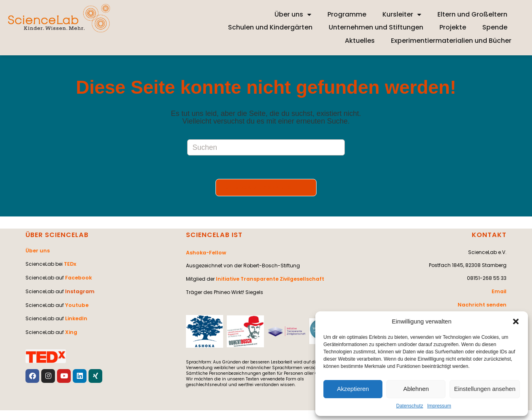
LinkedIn (76, 316)
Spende (495, 27)
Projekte (453, 27)
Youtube (76, 303)
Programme (347, 14)
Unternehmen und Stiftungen (376, 27)
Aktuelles (360, 41)
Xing (71, 329)
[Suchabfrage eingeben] (266, 147)
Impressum (439, 406)
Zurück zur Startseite (266, 188)
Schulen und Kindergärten (270, 27)
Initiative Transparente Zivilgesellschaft (269, 279)
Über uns (293, 15)
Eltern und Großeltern (472, 14)
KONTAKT (490, 236)
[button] (516, 321)
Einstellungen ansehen (485, 389)
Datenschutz (410, 406)
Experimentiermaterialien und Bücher (451, 41)
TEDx (70, 264)
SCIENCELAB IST (214, 236)
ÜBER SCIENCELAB (57, 236)
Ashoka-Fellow (205, 253)
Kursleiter (402, 15)
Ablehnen (416, 389)
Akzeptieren (353, 389)
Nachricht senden (483, 305)
